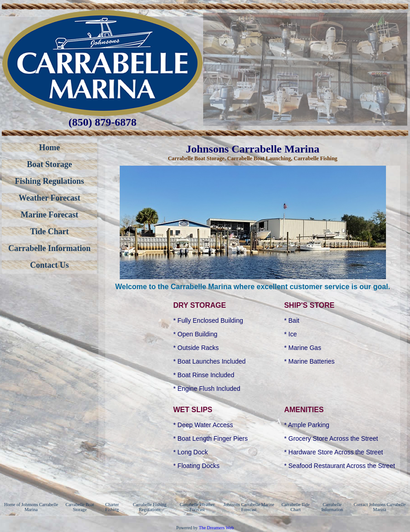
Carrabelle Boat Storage (80, 507)
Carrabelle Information (332, 507)
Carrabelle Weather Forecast (197, 507)
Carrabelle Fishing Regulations (150, 507)
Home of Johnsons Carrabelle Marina (31, 507)
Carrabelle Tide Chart (296, 507)
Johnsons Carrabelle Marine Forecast (249, 507)
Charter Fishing (112, 507)
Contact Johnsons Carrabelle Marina (380, 507)
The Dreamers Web (216, 528)
